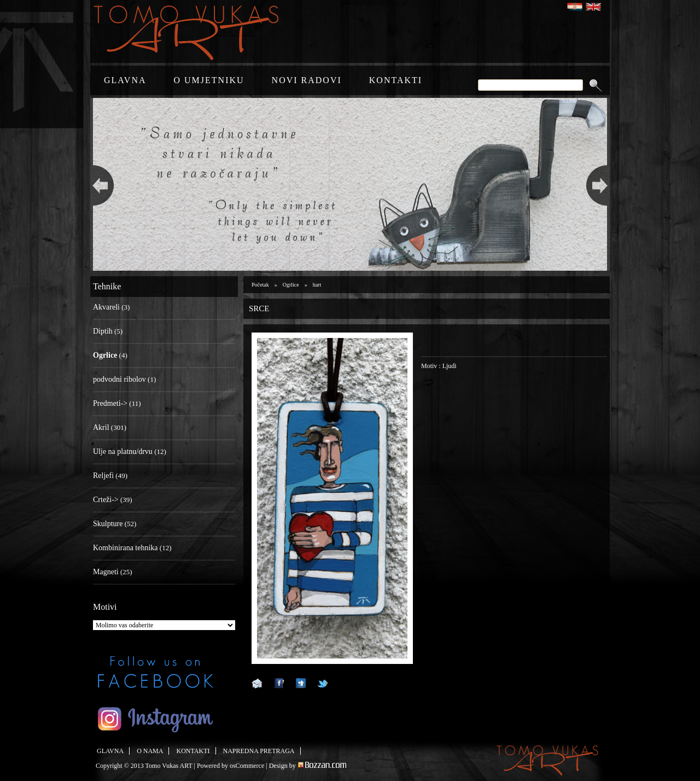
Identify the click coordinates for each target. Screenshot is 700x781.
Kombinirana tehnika (126, 548)
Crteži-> (106, 500)
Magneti (106, 572)
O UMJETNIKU (209, 80)
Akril (101, 427)
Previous (100, 185)
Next (600, 185)
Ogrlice (291, 285)
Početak (260, 285)
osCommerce (247, 766)
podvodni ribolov (119, 379)
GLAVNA (125, 80)
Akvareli (106, 307)
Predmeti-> (110, 403)
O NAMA (150, 751)
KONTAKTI (396, 80)
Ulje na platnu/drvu (123, 451)
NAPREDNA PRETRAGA (259, 751)
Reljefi (103, 476)
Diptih (103, 331)
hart (317, 285)
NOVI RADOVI (307, 80)
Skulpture (108, 524)
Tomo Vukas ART (169, 766)
